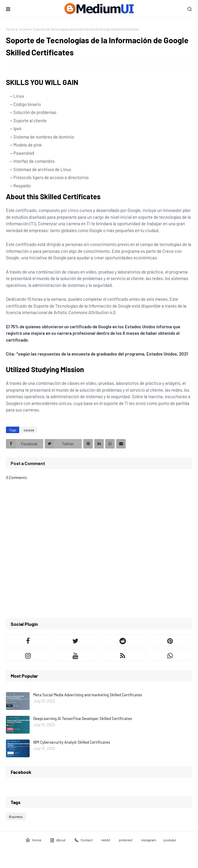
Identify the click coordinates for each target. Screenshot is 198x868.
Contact (83, 840)
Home (11, 29)
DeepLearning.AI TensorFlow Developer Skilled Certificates (83, 718)
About (58, 840)
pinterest (126, 840)
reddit (106, 840)
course (24, 29)
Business (16, 816)
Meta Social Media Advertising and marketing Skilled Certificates (88, 695)
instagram (149, 840)
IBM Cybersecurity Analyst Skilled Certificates (72, 742)
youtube (170, 840)
